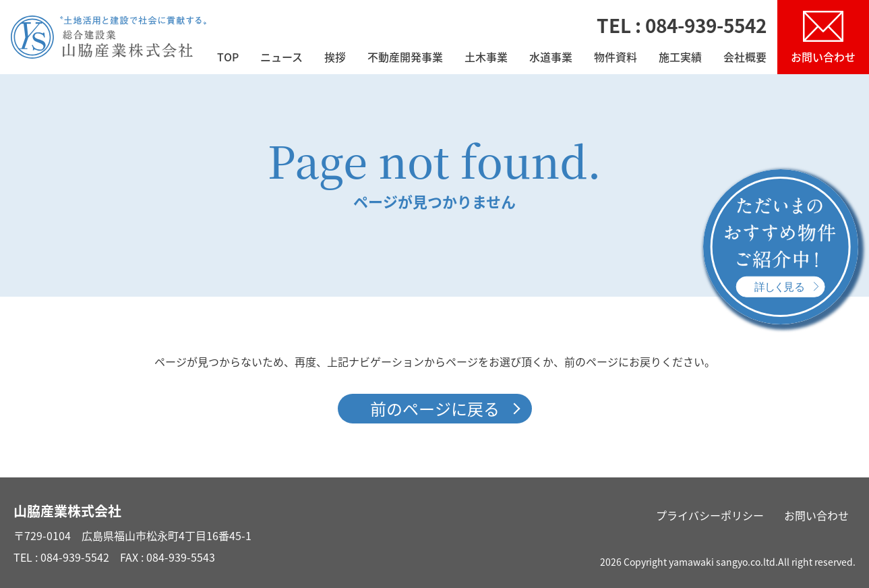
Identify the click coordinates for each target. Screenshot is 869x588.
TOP (228, 58)
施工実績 (680, 58)
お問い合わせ (816, 515)
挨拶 (335, 58)
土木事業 (486, 58)
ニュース (281, 58)
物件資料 (616, 58)
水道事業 (551, 58)
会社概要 (745, 58)
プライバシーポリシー (710, 515)
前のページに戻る (435, 409)
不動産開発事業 (405, 58)
